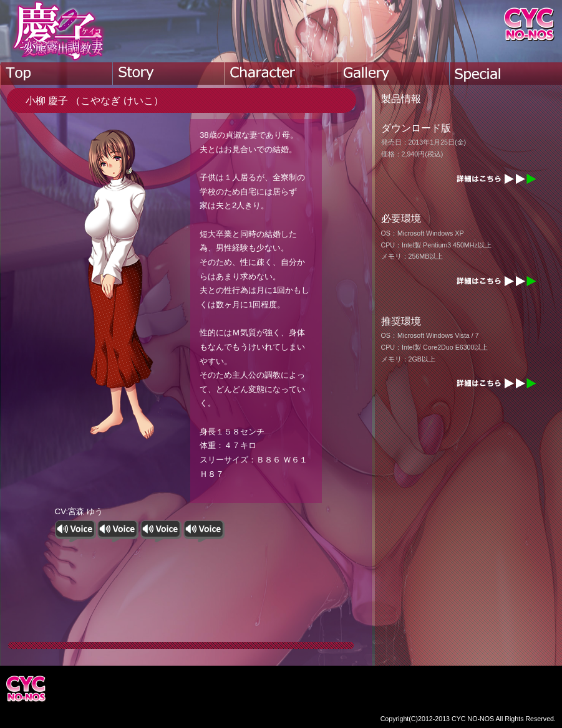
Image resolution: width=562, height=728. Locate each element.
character (281, 74)
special (506, 74)
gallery (394, 74)
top (57, 74)
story (169, 74)
